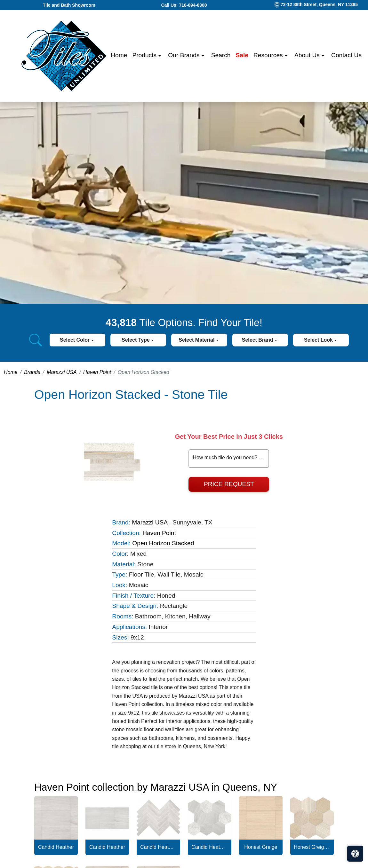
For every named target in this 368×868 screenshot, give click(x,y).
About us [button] (308, 55)
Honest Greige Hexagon (312, 847)
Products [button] (145, 55)
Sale (242, 55)
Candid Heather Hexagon (210, 847)
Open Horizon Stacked (163, 543)
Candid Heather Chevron (158, 847)
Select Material (197, 340)
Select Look (319, 340)
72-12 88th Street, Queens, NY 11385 (319, 4)
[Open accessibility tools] (355, 854)
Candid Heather (56, 847)
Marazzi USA (62, 372)
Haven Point (97, 372)
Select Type (136, 340)
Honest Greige (261, 847)
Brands (32, 372)
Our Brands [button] (184, 55)
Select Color (76, 340)
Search (221, 55)
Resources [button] (269, 55)
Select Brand (258, 340)
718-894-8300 (193, 5)
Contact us (346, 55)
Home (119, 55)
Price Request (229, 484)
